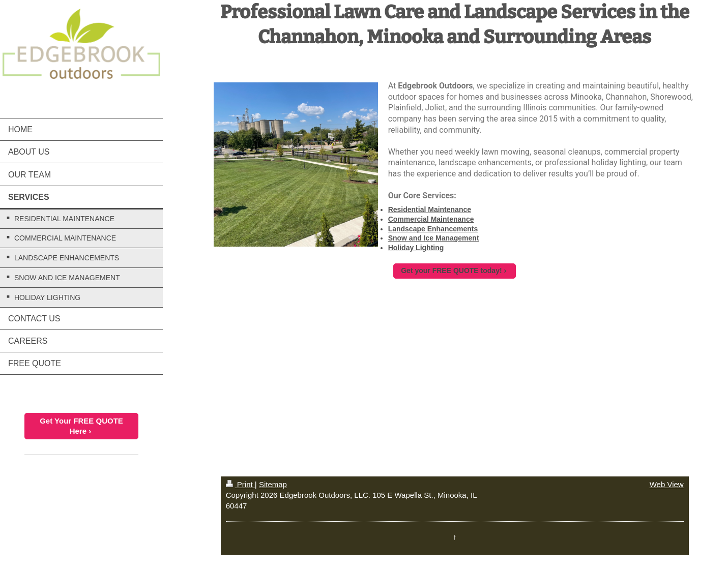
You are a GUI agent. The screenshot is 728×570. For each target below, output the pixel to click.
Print (240, 484)
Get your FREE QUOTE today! (451, 271)
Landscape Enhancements (433, 229)
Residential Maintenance (430, 209)
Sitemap (273, 484)
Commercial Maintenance (431, 219)
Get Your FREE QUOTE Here (81, 426)
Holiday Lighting (416, 248)
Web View (667, 484)
